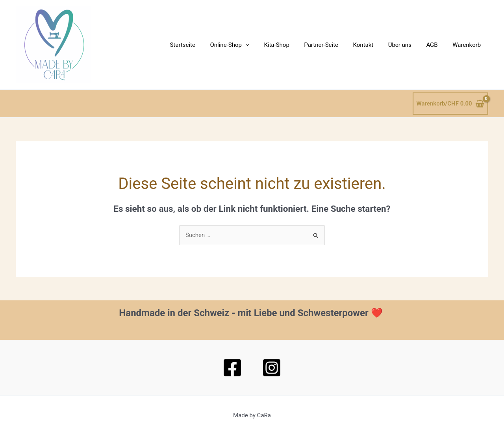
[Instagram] (272, 368)
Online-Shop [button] (249, 45)
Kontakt (374, 45)
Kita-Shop (293, 45)
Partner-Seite (334, 45)
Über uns (407, 45)
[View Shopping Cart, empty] (450, 104)
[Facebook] (232, 368)
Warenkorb (468, 45)
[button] (265, 45)
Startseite (205, 45)
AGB (436, 45)
